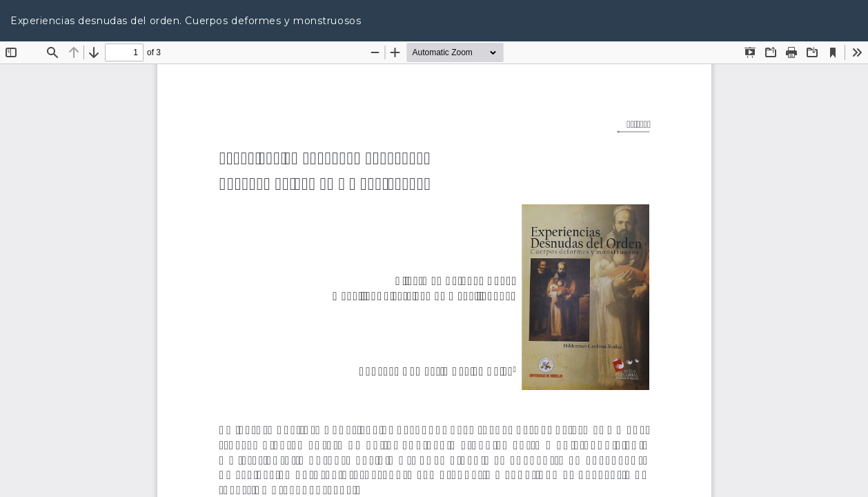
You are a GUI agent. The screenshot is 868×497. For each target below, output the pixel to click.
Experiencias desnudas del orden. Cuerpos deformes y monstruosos (186, 21)
